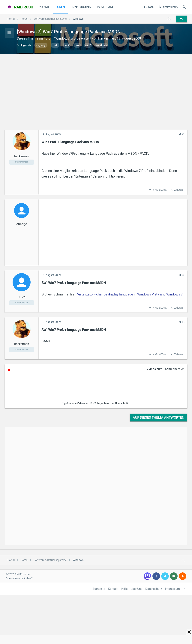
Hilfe (124, 589)
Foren (60, 7)
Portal (44, 7)
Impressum (172, 589)
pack (67, 45)
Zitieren (178, 190)
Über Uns (136, 589)
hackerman (107, 38)
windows (101, 45)
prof (77, 45)
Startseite (99, 589)
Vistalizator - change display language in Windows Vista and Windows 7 (130, 294)
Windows (62, 38)
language (41, 45)
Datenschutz (154, 589)
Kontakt (113, 589)
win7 (88, 45)
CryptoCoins (81, 7)
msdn (55, 45)
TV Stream (105, 7)
